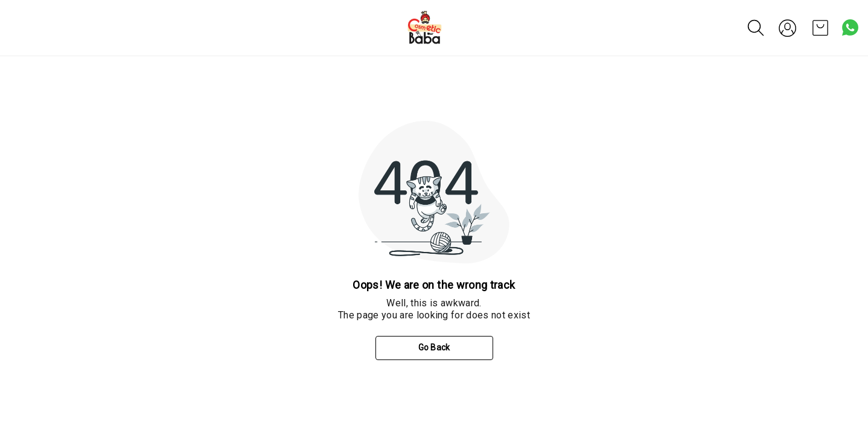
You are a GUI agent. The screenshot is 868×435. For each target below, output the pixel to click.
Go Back (434, 347)
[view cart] (820, 28)
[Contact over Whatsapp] (850, 27)
